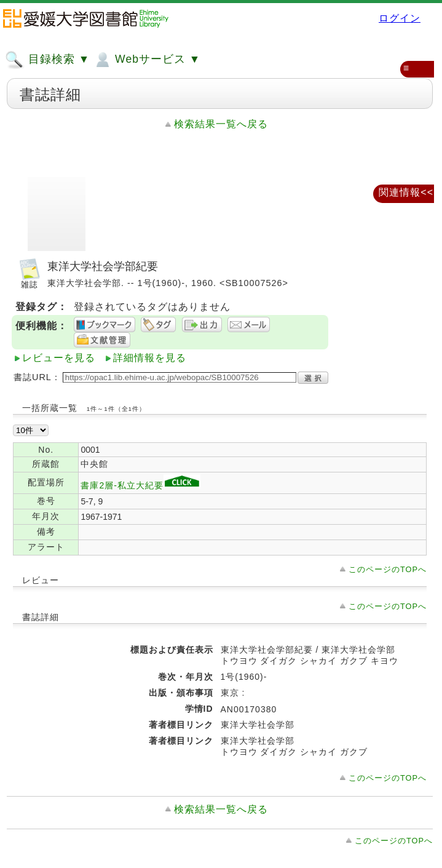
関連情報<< (406, 192)
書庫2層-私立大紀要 (140, 485)
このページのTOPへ (388, 569)
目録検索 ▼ (47, 60)
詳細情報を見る (150, 358)
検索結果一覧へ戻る (221, 124)
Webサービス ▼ (147, 60)
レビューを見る (59, 358)
